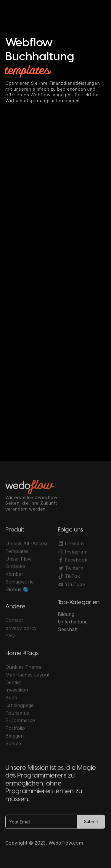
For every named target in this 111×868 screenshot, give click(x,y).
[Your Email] (41, 824)
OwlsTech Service (61, 849)
